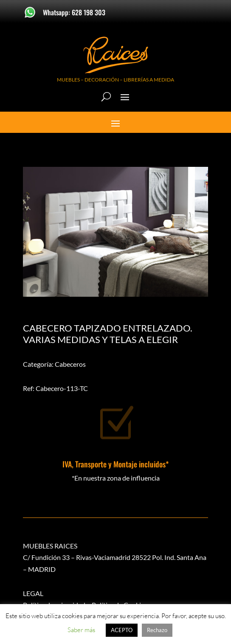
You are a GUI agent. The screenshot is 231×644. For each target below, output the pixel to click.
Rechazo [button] (157, 630)
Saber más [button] (81, 630)
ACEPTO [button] (122, 630)
